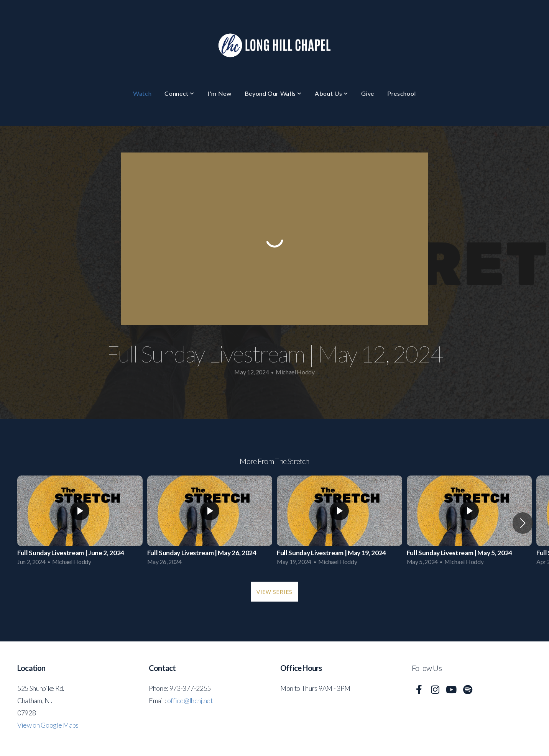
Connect (179, 93)
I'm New (219, 93)
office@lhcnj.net (190, 701)
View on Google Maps (48, 725)
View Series (274, 592)
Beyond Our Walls (273, 93)
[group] (80, 523)
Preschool (402, 93)
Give (368, 93)
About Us (331, 93)
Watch (142, 93)
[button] (523, 523)
